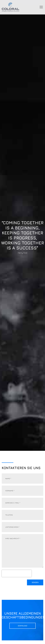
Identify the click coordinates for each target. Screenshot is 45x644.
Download (22, 627)
